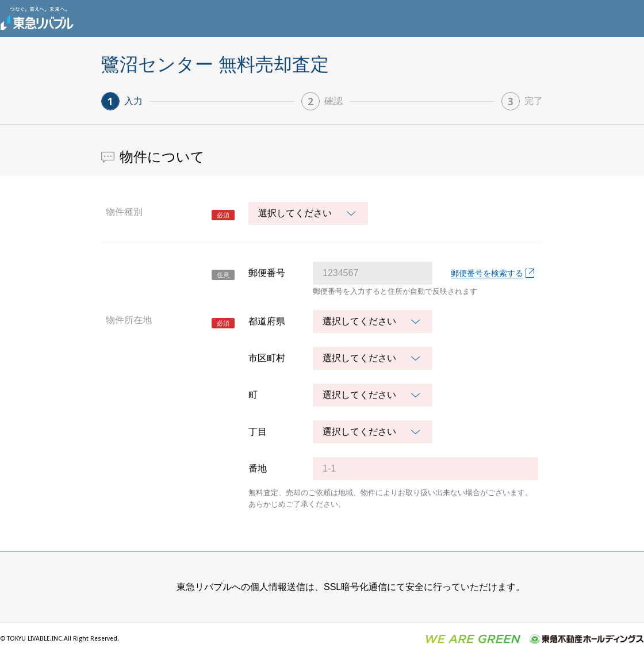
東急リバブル (37, 18)
